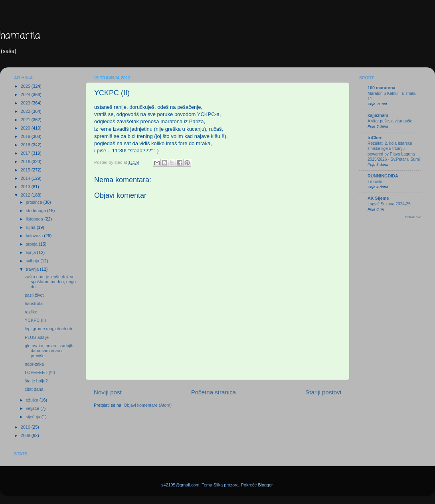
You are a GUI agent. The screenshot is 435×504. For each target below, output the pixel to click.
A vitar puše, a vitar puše (390, 121)
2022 (26, 111)
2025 (26, 86)
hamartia (20, 36)
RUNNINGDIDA (383, 176)
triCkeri (375, 138)
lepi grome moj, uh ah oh (48, 329)
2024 (26, 94)
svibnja (33, 261)
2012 (26, 195)
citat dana (34, 389)
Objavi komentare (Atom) (148, 405)
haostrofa (34, 303)
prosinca (35, 202)
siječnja (34, 417)
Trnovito (375, 182)
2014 (26, 178)
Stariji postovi (323, 392)
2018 (26, 145)
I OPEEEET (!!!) (40, 372)
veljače (33, 408)
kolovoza (35, 236)
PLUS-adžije (37, 337)
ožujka (33, 400)
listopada (35, 219)
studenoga (37, 211)
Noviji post (108, 392)
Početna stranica (214, 392)
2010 (26, 427)
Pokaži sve (413, 217)
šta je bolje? (36, 381)
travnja (33, 269)
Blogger (265, 485)
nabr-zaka (34, 364)
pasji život (34, 295)
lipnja (32, 252)
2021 (26, 120)
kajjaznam (378, 115)
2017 (26, 153)
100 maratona (382, 88)
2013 (26, 187)
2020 (26, 128)
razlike (31, 312)
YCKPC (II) (35, 320)
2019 (26, 136)
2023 (26, 103)
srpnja (32, 244)
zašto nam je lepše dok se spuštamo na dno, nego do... (50, 282)
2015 (26, 170)
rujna (31, 227)
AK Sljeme (378, 198)
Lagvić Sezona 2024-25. (390, 204)
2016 (26, 161)
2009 (26, 435)
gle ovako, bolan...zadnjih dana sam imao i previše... (49, 351)
